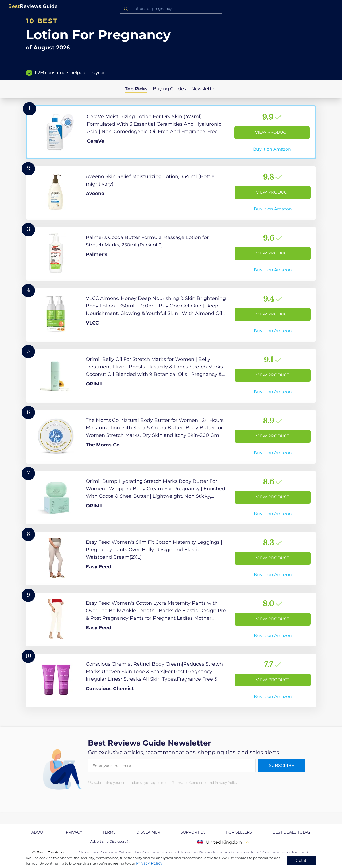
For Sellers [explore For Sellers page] (239, 832)
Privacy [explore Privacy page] (74, 832)
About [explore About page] (38, 832)
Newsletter (204, 89)
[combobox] (171, 9)
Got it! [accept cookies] (302, 860)
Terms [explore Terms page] (109, 832)
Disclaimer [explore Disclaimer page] (148, 832)
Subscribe (282, 765)
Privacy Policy (149, 863)
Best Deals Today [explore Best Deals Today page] (292, 832)
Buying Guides (169, 89)
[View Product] (171, 132)
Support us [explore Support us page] (193, 832)
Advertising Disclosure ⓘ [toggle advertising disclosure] (110, 841)
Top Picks (136, 89)
